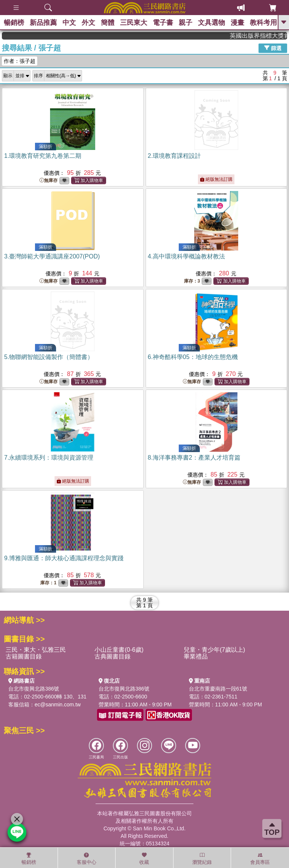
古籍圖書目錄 (24, 656)
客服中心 (87, 859)
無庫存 (49, 181)
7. (49, 458)
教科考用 (263, 23)
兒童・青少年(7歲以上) (214, 650)
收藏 (144, 859)
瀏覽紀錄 (202, 859)
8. (194, 458)
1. (43, 156)
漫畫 (237, 23)
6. (193, 357)
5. (49, 357)
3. (52, 256)
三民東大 (134, 23)
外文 (88, 23)
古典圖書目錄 (113, 656)
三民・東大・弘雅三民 (36, 650)
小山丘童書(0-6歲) (119, 650)
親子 (186, 23)
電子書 (163, 23)
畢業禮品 (196, 656)
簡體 (108, 23)
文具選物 (211, 23)
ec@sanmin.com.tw (58, 704)
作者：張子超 (20, 61)
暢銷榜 (14, 23)
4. (186, 256)
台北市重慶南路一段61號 (218, 689)
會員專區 (260, 859)
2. (174, 156)
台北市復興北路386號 (34, 689)
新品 (43, 23)
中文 (69, 23)
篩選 (273, 48)
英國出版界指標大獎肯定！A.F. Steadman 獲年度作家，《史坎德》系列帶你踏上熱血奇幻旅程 (264, 36)
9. (64, 558)
